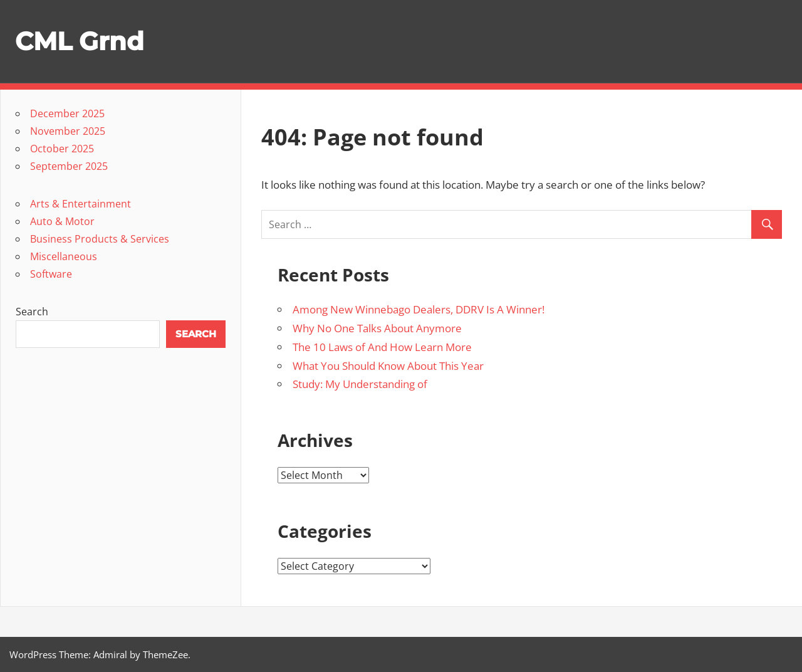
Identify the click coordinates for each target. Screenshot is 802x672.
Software (51, 274)
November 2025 (68, 131)
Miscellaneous (64, 256)
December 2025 (67, 113)
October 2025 (62, 149)
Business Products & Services (100, 239)
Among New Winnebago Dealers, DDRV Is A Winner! (419, 309)
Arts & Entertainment (81, 204)
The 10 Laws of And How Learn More (382, 347)
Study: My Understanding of (360, 384)
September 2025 (69, 166)
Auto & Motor (62, 221)
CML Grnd (80, 41)
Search (32, 312)
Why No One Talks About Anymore (377, 328)
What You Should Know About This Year (388, 366)
